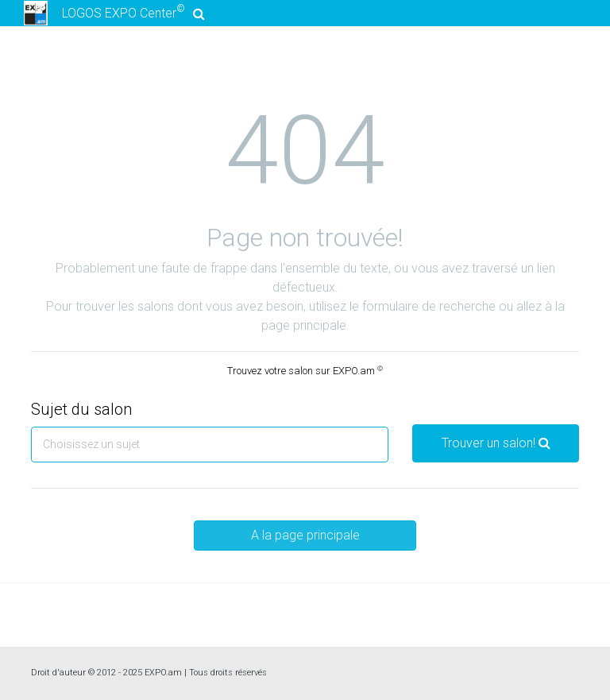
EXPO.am (163, 673)
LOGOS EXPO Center (112, 13)
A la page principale (305, 535)
